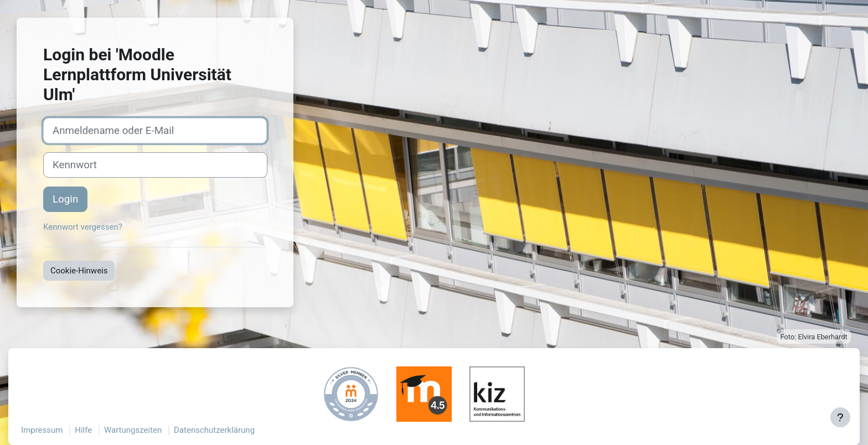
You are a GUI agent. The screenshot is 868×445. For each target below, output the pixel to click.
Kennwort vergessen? (83, 227)
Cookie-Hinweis (79, 271)
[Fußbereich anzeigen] (840, 417)
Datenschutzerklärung (214, 430)
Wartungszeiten (133, 430)
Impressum (42, 430)
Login (65, 199)
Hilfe (83, 430)
